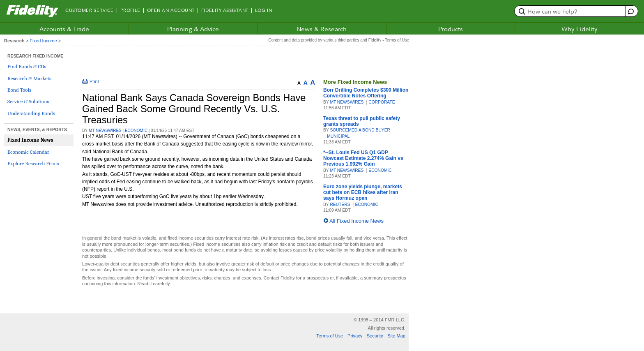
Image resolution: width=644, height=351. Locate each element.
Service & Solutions (28, 101)
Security (375, 336)
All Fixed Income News (356, 221)
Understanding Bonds (31, 113)
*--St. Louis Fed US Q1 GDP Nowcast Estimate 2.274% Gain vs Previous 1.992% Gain (363, 158)
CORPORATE (382, 102)
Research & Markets (29, 78)
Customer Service (90, 10)
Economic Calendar (28, 152)
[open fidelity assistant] (630, 11)
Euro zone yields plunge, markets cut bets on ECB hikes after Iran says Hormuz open (363, 192)
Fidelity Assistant (225, 10)
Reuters (340, 204)
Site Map (396, 336)
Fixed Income (43, 41)
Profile (130, 10)
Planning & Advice (193, 29)
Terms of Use (330, 336)
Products (451, 29)
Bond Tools (19, 90)
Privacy (355, 336)
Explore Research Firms (33, 163)
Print (91, 81)
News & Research (322, 29)
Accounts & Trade (64, 29)
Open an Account (171, 10)
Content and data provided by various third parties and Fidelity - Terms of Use (339, 40)
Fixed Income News (30, 140)
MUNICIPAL (338, 136)
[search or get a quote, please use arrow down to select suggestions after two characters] (571, 11)
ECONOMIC (136, 130)
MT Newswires (105, 130)
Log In (263, 10)
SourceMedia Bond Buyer (360, 130)
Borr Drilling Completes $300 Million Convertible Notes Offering (366, 93)
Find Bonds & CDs (27, 66)
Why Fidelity (580, 29)
